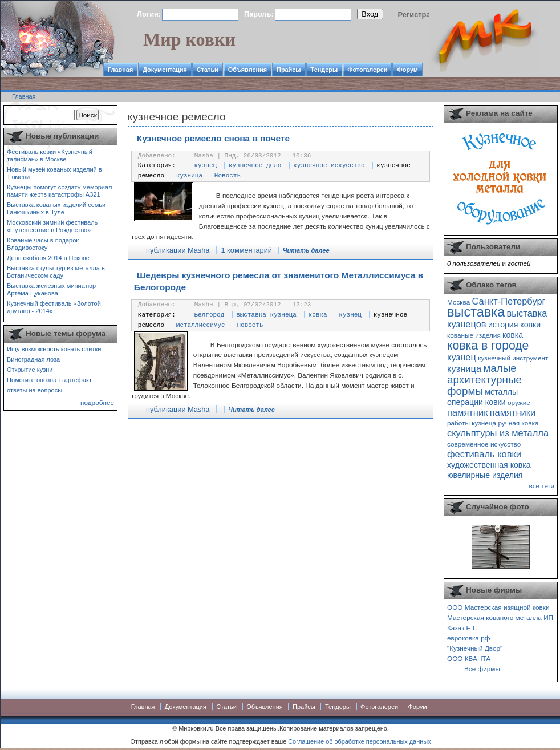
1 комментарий (246, 250)
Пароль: (259, 14)
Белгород (210, 315)
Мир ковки (189, 39)
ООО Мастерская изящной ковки (498, 607)
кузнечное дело (255, 165)
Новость (228, 176)
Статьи (208, 70)
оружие (519, 402)
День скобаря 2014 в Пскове (48, 258)
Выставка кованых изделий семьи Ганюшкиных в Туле (56, 208)
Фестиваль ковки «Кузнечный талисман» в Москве (50, 155)
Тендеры (324, 70)
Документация (165, 70)
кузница (189, 176)
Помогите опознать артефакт (49, 380)
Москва (458, 302)
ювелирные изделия (485, 475)
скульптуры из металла (498, 433)
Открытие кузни (30, 370)
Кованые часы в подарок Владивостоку (43, 244)
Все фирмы (482, 669)
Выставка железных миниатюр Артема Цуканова (51, 289)
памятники (513, 412)
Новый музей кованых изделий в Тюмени (54, 173)
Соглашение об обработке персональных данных (359, 741)
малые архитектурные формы (484, 380)
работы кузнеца (472, 423)
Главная (120, 70)
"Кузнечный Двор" (475, 648)
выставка (476, 312)
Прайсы (289, 70)
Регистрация (421, 15)
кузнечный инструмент (513, 358)
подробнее (97, 402)
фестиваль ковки (484, 454)
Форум (407, 70)
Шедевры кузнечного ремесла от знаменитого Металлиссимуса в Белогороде (279, 281)
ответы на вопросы (35, 390)
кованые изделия (474, 335)
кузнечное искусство (329, 165)
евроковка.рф (468, 638)
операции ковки (476, 402)
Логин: (149, 14)
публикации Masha (178, 250)
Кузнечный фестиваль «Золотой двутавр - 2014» (54, 307)
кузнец (206, 165)
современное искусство (484, 444)
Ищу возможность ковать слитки (54, 349)
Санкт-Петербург (508, 301)
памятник (467, 412)
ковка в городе (488, 345)
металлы (501, 392)
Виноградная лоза (33, 359)
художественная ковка (489, 465)
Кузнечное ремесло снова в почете (213, 138)
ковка (318, 315)
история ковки (514, 325)
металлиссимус (201, 325)
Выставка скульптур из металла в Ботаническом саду (56, 272)
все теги (542, 486)
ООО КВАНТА (469, 658)
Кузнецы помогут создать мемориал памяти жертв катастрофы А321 (59, 191)
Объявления (247, 70)
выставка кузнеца (266, 315)
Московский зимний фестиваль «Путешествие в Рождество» (52, 226)
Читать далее (306, 250)
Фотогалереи (367, 70)
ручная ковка (518, 423)
